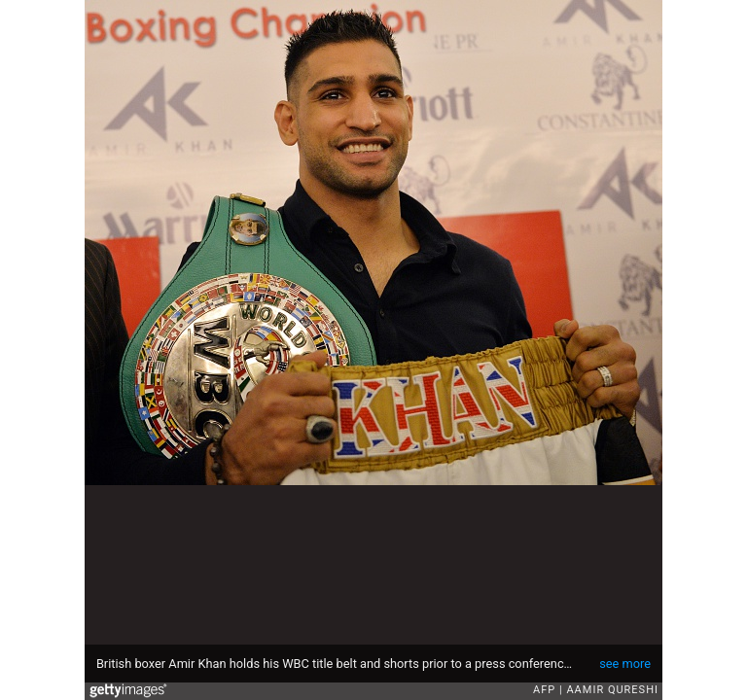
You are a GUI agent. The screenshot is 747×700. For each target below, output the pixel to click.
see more (625, 664)
